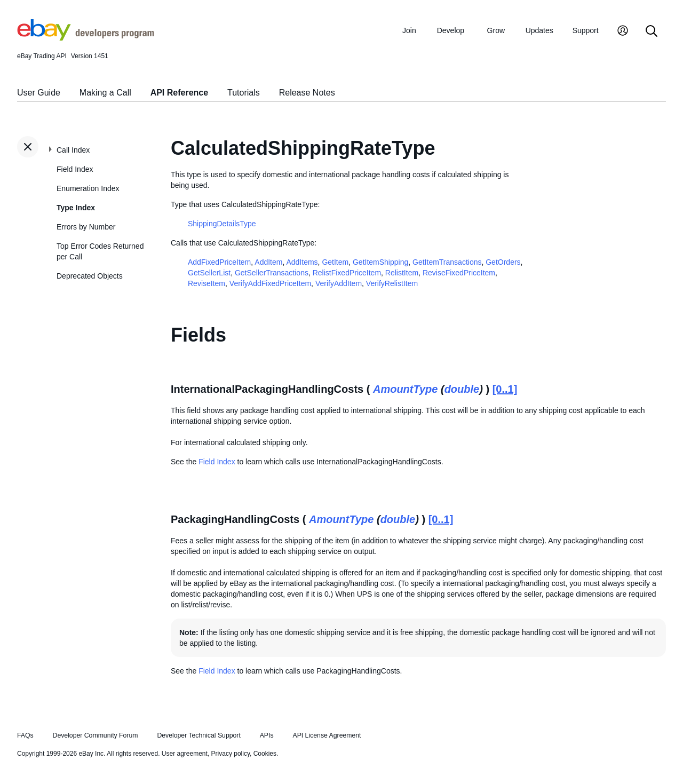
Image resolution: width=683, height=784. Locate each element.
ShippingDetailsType (222, 224)
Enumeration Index (88, 188)
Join (409, 30)
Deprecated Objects (90, 276)
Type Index (76, 208)
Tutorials (244, 93)
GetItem (335, 262)
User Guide (39, 93)
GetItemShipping (380, 262)
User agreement (185, 754)
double (462, 389)
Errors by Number (86, 227)
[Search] (652, 32)
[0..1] (505, 389)
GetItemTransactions (447, 262)
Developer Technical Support (198, 735)
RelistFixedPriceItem (347, 273)
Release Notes (307, 93)
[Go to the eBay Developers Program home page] (86, 38)
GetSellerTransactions (272, 273)
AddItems (302, 262)
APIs (267, 735)
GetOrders (503, 262)
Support (586, 30)
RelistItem (402, 273)
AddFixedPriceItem (219, 262)
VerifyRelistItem (392, 283)
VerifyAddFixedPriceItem (270, 283)
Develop (451, 30)
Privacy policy (231, 754)
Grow (496, 30)
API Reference (180, 93)
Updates (539, 30)
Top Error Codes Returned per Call (100, 251)
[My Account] (623, 32)
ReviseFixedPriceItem (459, 273)
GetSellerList (209, 273)
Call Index (73, 150)
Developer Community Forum (96, 735)
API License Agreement (327, 735)
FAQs (25, 735)
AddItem (268, 262)
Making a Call (105, 93)
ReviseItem (207, 283)
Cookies (265, 754)
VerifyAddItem (339, 283)
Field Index (75, 169)
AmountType (405, 389)
